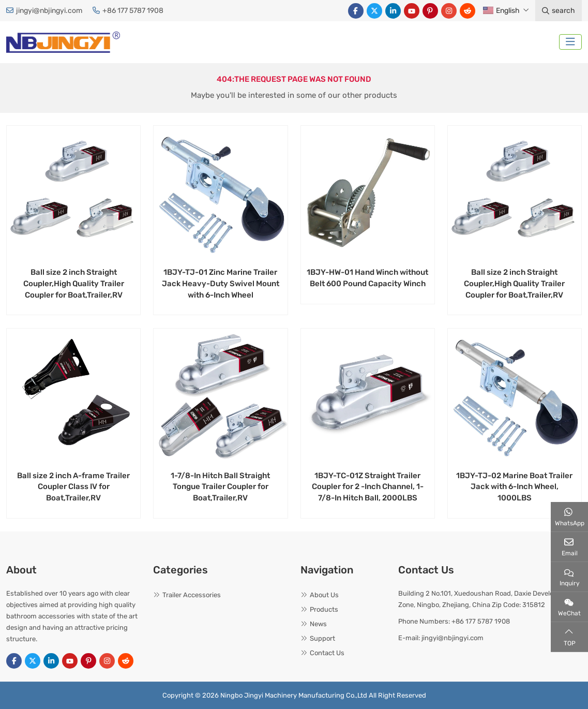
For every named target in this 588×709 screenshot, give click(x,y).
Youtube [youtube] (412, 11)
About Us (324, 595)
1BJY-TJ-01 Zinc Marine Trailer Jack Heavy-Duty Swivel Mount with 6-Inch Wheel (221, 284)
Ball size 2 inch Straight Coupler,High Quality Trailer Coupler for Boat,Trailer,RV (74, 284)
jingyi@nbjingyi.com (49, 11)
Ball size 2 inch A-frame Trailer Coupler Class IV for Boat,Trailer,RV (73, 487)
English (501, 11)
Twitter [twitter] (374, 11)
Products (324, 609)
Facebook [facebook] (356, 11)
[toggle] (570, 42)
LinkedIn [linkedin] (393, 11)
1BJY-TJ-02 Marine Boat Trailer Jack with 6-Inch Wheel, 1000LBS (514, 487)
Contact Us (327, 653)
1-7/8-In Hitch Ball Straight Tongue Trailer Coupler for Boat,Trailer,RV (220, 487)
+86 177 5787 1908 (133, 11)
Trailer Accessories (192, 595)
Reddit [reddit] (468, 11)
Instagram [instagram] (449, 11)
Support (322, 638)
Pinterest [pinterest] (430, 11)
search (559, 11)
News (318, 624)
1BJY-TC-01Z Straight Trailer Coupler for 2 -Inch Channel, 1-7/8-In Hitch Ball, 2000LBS (368, 487)
